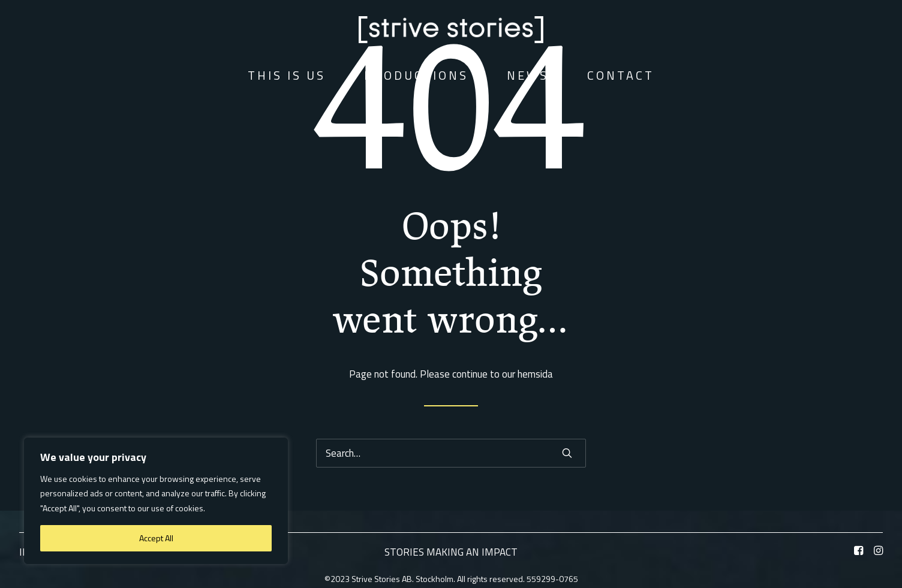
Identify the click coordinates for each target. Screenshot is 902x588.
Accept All (156, 538)
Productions (416, 75)
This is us (287, 75)
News (528, 75)
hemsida (535, 374)
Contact (621, 75)
